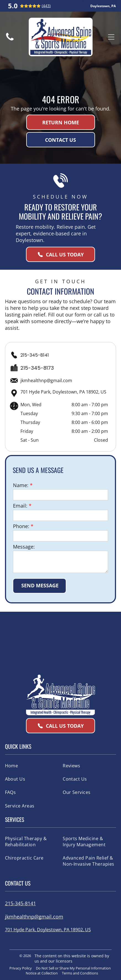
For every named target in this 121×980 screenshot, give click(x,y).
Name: (21, 485)
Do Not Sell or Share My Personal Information (73, 968)
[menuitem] (32, 765)
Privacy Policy (21, 968)
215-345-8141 (35, 355)
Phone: (21, 526)
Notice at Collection (42, 973)
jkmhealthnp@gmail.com (46, 380)
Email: (20, 506)
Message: (24, 547)
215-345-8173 (37, 368)
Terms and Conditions (80, 973)
